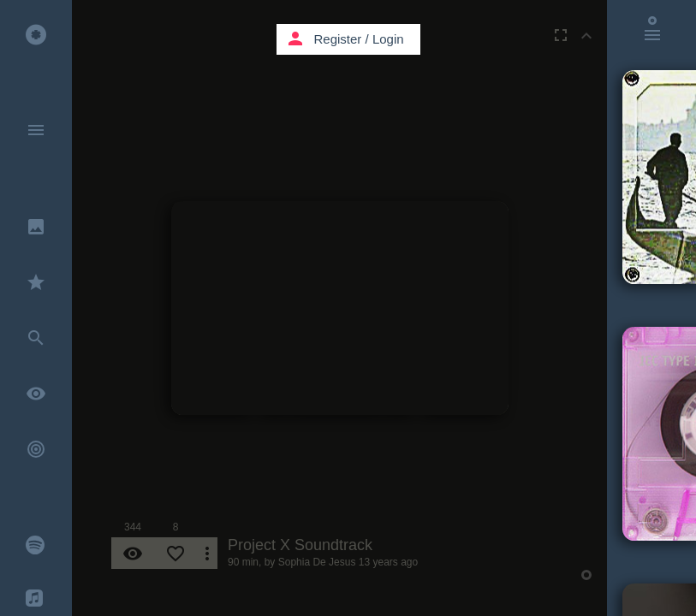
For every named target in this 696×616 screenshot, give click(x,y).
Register (338, 39)
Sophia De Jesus (317, 562)
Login (388, 39)
